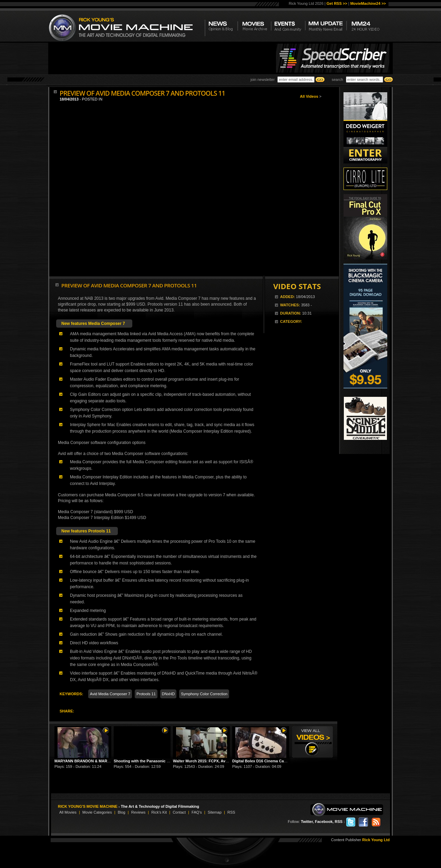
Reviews (139, 812)
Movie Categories (97, 812)
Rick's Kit (159, 812)
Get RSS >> (337, 3)
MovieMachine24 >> (368, 3)
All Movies (68, 812)
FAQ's (197, 812)
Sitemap (215, 812)
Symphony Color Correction (204, 694)
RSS (231, 812)
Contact (179, 812)
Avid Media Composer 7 (110, 694)
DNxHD (168, 694)
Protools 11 (146, 694)
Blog (122, 812)
